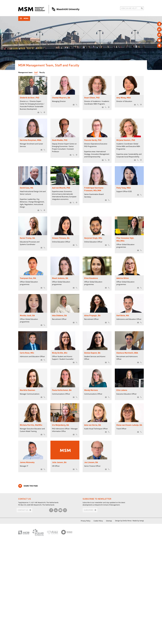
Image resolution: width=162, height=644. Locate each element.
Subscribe (89, 613)
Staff (36, 73)
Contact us (23, 613)
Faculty (42, 73)
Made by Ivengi (138, 624)
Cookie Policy (98, 624)
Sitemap (109, 624)
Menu (24, 19)
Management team (25, 73)
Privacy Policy (86, 624)
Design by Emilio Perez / (124, 624)
